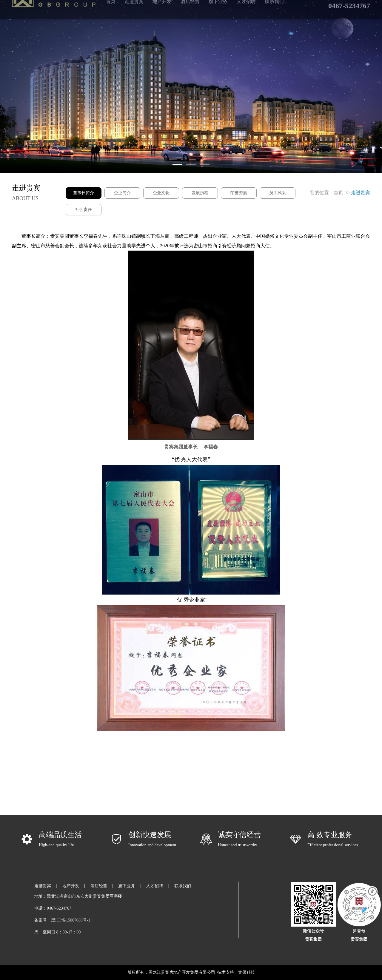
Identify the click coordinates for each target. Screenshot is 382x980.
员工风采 (278, 193)
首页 (338, 193)
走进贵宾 (43, 886)
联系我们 (183, 886)
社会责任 (84, 210)
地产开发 (71, 886)
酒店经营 (99, 886)
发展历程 (200, 193)
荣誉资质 (239, 193)
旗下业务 (127, 886)
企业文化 (161, 193)
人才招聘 (155, 886)
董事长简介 (84, 193)
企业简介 (122, 193)
